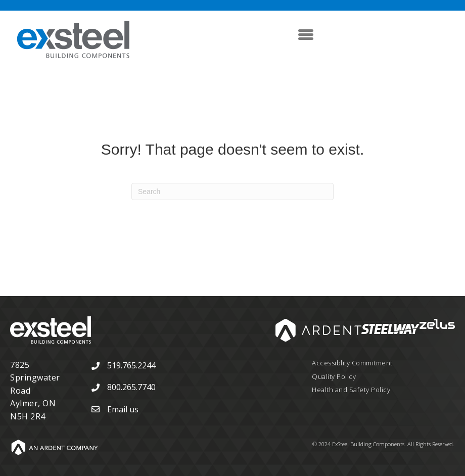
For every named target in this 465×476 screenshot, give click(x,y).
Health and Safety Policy (351, 390)
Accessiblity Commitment (352, 363)
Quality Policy (334, 376)
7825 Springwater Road (35, 378)
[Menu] (306, 34)
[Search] (232, 192)
